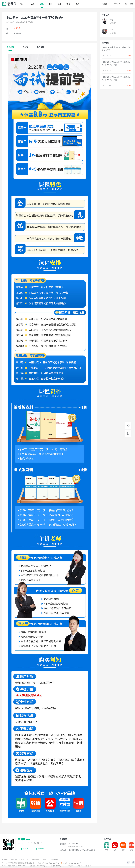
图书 (51, 4)
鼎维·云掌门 (54, 859)
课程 (42, 4)
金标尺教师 (35, 859)
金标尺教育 (14, 859)
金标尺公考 (25, 859)
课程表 (25, 47)
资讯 (77, 4)
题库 (59, 4)
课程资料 (40, 47)
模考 (68, 4)
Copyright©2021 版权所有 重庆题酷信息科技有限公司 (18, 863)
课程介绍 (10, 47)
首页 (33, 4)
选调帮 (45, 859)
